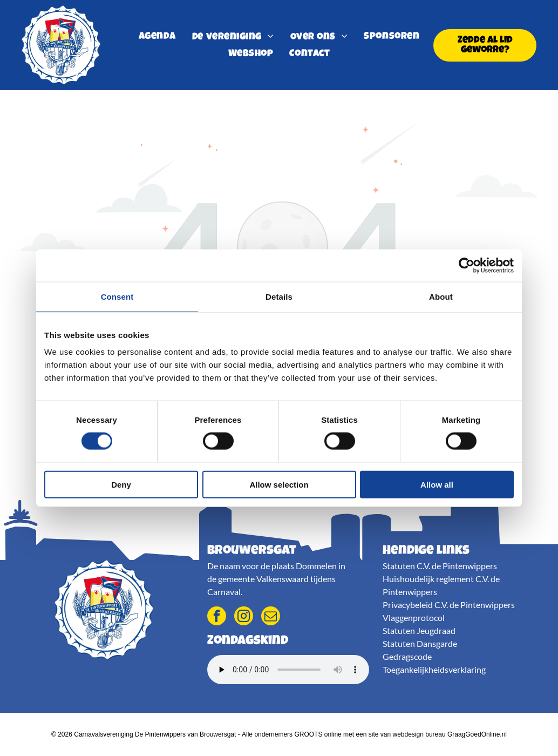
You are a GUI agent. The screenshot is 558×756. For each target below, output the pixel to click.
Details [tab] (279, 296)
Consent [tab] (117, 296)
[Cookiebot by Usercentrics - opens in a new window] (467, 265)
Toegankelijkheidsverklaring (434, 669)
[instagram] (244, 617)
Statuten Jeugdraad (419, 630)
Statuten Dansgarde (420, 643)
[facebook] (217, 617)
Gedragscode (407, 656)
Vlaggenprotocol (414, 617)
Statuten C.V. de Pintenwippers (440, 566)
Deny (121, 484)
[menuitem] (157, 37)
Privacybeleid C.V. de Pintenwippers (449, 605)
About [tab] (441, 296)
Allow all (437, 484)
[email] (271, 617)
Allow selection (279, 484)
